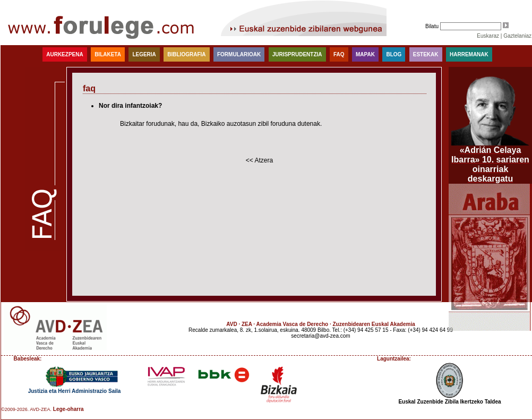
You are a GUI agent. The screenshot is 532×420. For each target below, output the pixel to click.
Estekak (426, 54)
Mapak (365, 54)
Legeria (144, 54)
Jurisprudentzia (297, 54)
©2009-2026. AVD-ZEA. (26, 409)
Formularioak (239, 54)
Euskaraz (488, 36)
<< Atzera (259, 160)
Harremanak (469, 54)
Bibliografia (186, 54)
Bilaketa (108, 54)
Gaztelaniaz (517, 36)
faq (339, 54)
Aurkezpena (65, 54)
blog (394, 54)
